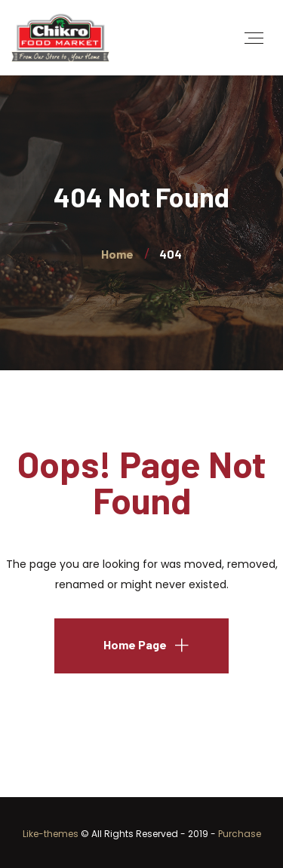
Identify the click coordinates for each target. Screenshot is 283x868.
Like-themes (51, 834)
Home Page (135, 644)
